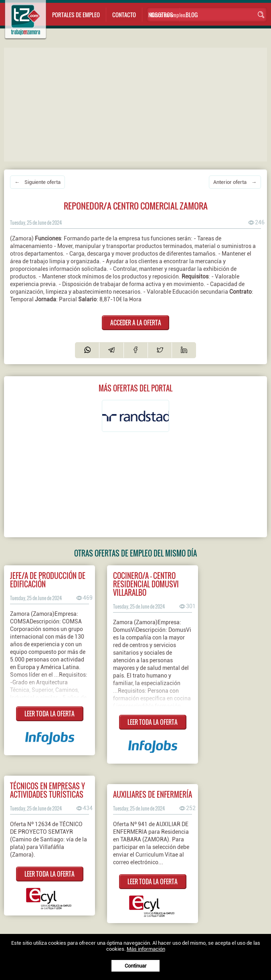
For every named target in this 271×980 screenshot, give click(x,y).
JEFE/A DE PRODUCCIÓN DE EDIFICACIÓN (48, 580)
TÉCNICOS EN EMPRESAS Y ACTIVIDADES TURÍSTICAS (48, 790)
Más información (146, 949)
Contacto (124, 15)
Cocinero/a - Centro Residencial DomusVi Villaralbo (146, 584)
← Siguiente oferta (37, 182)
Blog (192, 15)
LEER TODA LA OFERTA (50, 714)
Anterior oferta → (235, 182)
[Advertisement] (138, 104)
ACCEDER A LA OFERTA (136, 323)
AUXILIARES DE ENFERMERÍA (153, 794)
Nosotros (161, 15)
